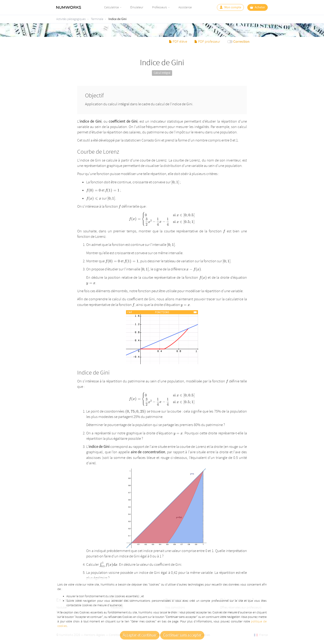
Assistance (185, 7)
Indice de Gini (117, 19)
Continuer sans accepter (182, 635)
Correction (241, 42)
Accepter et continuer (140, 635)
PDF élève (178, 42)
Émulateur (137, 7)
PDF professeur (207, 42)
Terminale (97, 19)
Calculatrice (111, 7)
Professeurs (160, 7)
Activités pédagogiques (71, 19)
